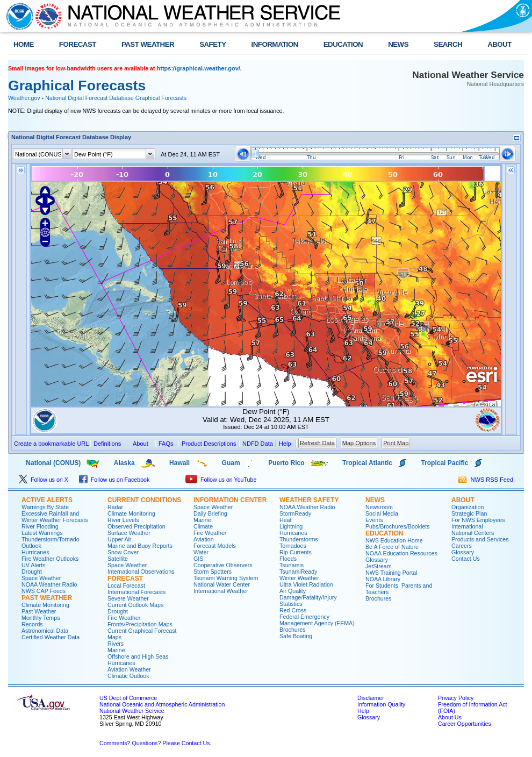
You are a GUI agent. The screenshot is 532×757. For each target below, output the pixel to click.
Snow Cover (123, 552)
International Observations (141, 572)
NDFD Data (258, 444)
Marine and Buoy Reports (140, 546)
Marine (116, 650)
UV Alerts (33, 565)
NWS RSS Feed (486, 480)
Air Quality (293, 591)
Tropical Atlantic (367, 463)
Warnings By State (45, 507)
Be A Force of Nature (392, 547)
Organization (468, 507)
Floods (288, 559)
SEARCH (448, 44)
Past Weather (39, 611)
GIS (198, 559)
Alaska (124, 463)
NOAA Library (383, 579)
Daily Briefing (210, 513)
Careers (462, 546)
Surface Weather (129, 533)
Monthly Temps (41, 618)
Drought (32, 572)
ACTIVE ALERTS (47, 500)
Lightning (291, 526)
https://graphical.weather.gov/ (199, 68)
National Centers (473, 533)
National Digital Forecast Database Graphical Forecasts (116, 98)
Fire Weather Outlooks (50, 559)
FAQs (166, 444)
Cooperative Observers (223, 565)
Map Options (359, 443)
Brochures (293, 630)
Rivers (116, 644)
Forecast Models (215, 546)
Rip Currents (296, 552)
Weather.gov (24, 98)
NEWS (398, 44)
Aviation (204, 539)
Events (374, 520)
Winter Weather (299, 578)
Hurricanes (35, 552)
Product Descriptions (209, 444)
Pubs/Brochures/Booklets (398, 526)
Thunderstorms (299, 539)
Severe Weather (128, 598)
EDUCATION (343, 44)
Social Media (382, 513)
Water (201, 552)
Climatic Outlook (128, 676)
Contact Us (466, 559)
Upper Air (119, 539)
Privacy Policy (456, 698)
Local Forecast (126, 585)
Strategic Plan (469, 513)
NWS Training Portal (391, 573)
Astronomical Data (45, 631)
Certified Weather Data (51, 637)
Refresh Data (317, 443)
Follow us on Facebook (114, 480)
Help (363, 711)
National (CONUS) (44, 463)
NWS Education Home (394, 540)
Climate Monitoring (45, 605)
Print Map (396, 443)
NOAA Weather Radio (49, 584)
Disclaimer (371, 698)
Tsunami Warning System (226, 578)
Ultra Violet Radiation (306, 584)
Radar (115, 507)
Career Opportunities (465, 724)
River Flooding (40, 526)
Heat (286, 520)
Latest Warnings (42, 533)
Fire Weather (124, 618)
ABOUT (499, 44)
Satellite (118, 559)
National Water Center (222, 584)
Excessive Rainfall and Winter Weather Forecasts (55, 517)
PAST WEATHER (148, 44)
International (467, 526)
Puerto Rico (286, 463)
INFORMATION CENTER (230, 500)
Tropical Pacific (444, 463)
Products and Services (480, 539)
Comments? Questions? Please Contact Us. (155, 743)
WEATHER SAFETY (309, 500)
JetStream (379, 566)
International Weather (221, 591)
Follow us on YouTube (221, 480)
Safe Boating (296, 636)
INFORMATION (275, 44)
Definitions (107, 444)
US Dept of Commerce (128, 698)
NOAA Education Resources (401, 553)
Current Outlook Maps (135, 605)
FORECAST (78, 44)
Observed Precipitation (136, 526)
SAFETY (213, 44)
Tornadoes (293, 546)
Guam (231, 463)
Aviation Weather (129, 669)
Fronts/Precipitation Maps (140, 624)
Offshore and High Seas (138, 656)
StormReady (295, 513)
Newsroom (379, 507)
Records (32, 624)
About (141, 444)
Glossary (377, 560)
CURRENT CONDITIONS (144, 500)
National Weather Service (132, 711)
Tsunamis (292, 565)
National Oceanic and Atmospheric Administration (162, 704)
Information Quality (381, 704)
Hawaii (179, 463)
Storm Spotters (213, 572)
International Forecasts (136, 592)
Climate (203, 526)
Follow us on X (44, 480)
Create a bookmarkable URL (51, 444)
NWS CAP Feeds (44, 591)
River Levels (123, 520)
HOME (24, 44)
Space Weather (41, 578)
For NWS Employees (478, 520)
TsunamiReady (298, 572)
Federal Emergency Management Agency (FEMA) (317, 620)
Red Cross (293, 610)
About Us (450, 717)
